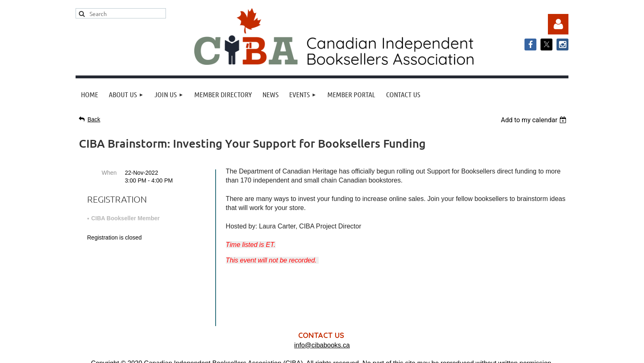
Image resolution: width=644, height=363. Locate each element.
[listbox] (535, 120)
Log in (558, 24)
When (109, 173)
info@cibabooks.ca (322, 287)
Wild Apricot (485, 353)
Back (94, 119)
